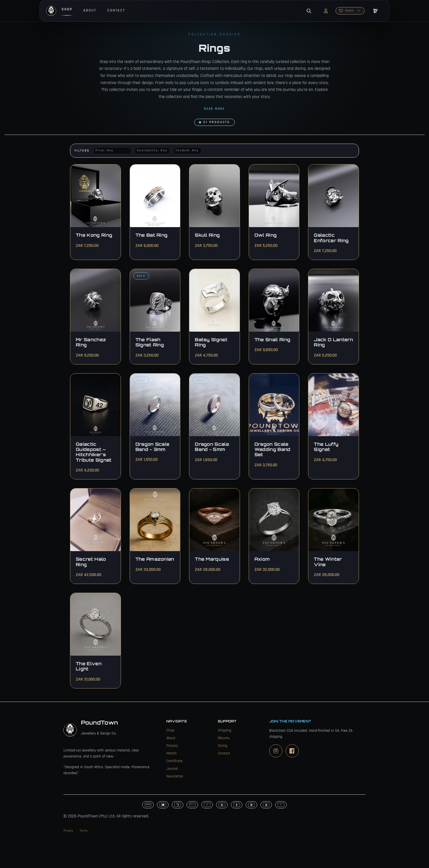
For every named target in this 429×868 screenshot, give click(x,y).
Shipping (224, 730)
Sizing (222, 746)
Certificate (174, 761)
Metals (172, 753)
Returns (224, 738)
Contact (116, 10)
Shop (67, 9)
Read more (215, 109)
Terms (84, 831)
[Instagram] (276, 751)
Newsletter (175, 776)
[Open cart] (375, 11)
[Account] (326, 11)
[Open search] (309, 11)
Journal (172, 769)
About (90, 10)
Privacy (68, 831)
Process (172, 746)
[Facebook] (292, 751)
